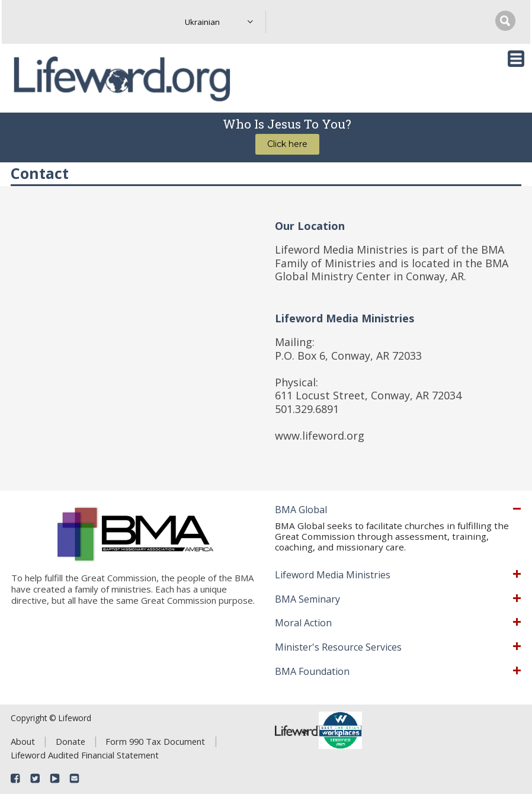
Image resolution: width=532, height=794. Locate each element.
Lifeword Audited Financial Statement (85, 755)
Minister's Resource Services (338, 648)
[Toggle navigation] (516, 59)
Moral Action (303, 623)
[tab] (398, 510)
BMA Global (301, 510)
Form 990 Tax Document (155, 741)
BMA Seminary (307, 600)
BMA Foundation (312, 672)
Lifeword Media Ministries (333, 575)
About (23, 741)
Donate (70, 741)
